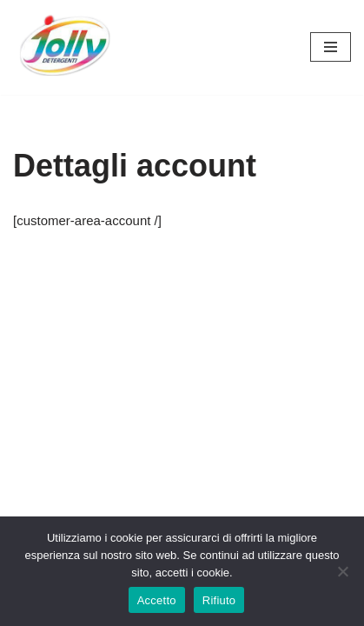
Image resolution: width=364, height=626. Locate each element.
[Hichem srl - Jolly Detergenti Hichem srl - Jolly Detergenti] (65, 47)
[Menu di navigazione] (331, 47)
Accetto (157, 600)
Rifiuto (219, 600)
